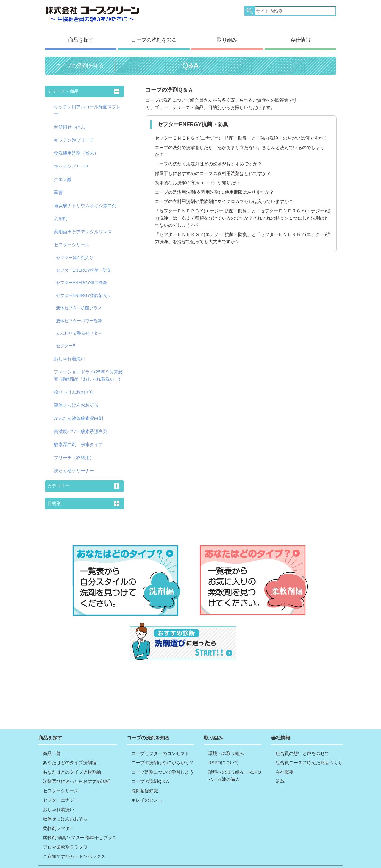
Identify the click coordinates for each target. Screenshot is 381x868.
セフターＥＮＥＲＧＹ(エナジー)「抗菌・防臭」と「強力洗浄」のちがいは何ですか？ (241, 133)
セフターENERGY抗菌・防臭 (83, 265)
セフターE (66, 340)
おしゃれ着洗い (70, 353)
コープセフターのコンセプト (160, 740)
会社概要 (285, 758)
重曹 (58, 187)
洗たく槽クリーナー (74, 465)
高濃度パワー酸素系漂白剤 (81, 426)
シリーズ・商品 (63, 86)
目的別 (54, 498)
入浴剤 (61, 213)
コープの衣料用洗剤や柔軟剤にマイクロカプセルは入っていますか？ (224, 196)
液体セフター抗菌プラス (79, 303)
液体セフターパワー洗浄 (79, 315)
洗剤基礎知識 (145, 777)
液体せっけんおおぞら (76, 400)
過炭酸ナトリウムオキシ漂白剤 (85, 200)
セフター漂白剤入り (75, 252)
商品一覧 (52, 740)
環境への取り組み (226, 740)
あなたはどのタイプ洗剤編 (70, 749)
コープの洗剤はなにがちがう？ (163, 749)
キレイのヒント (147, 787)
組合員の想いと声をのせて (302, 740)
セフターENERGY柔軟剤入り (83, 290)
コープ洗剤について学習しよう (163, 758)
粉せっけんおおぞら (74, 387)
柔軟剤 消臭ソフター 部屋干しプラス (80, 824)
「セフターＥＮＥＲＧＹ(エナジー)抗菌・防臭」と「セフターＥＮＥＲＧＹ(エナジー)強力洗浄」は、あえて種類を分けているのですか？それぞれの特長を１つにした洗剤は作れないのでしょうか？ (243, 213)
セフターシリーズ (72, 239)
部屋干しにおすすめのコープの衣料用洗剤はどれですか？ (213, 168)
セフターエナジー (61, 787)
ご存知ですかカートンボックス (74, 843)
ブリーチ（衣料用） (74, 452)
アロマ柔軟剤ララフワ (65, 833)
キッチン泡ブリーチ (74, 135)
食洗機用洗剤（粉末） (76, 148)
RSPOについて (224, 749)
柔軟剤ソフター (58, 815)
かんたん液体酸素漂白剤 (78, 413)
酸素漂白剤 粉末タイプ (78, 439)
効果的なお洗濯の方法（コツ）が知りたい (197, 177)
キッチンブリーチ (72, 161)
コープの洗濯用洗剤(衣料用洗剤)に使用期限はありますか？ (214, 187)
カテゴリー (58, 480)
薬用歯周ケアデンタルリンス (83, 226)
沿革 (280, 768)
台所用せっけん (70, 122)
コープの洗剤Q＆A (150, 768)
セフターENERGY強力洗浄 (81, 277)
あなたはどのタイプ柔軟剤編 (72, 758)
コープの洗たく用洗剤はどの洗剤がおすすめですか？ (208, 158)
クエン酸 (63, 174)
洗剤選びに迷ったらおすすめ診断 (76, 768)
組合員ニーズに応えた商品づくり (309, 749)
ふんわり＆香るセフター (79, 328)
